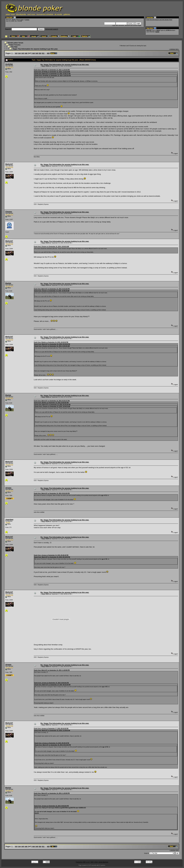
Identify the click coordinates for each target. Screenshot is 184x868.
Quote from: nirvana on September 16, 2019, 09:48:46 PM (51, 555)
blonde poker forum (15, 43)
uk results (58, 14)
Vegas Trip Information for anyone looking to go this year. (35, 49)
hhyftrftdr (9, 64)
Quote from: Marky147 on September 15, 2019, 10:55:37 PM (52, 74)
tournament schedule (45, 14)
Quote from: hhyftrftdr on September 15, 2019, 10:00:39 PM (53, 76)
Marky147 (9, 164)
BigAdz (8, 283)
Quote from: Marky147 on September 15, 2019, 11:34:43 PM (52, 70)
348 (33, 53)
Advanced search (52, 29)
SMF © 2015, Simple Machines (99, 862)
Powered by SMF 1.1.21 (83, 862)
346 (26, 53)
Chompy (9, 212)
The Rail (14, 47)
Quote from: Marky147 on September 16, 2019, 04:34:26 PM (52, 289)
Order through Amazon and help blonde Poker (159, 20)
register (27, 20)
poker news (10, 14)
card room (31, 14)
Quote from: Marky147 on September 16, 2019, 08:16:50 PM (52, 493)
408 (48, 53)
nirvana (8, 488)
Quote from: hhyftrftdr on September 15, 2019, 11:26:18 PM (52, 72)
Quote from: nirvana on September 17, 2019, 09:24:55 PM (51, 729)
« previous (172, 49)
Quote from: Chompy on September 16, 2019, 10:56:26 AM (51, 247)
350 (40, 53)
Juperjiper (9, 520)
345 (23, 53)
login (22, 20)
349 (37, 53)
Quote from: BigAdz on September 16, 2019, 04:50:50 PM (51, 342)
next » (177, 49)
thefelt (157, 32)
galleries (67, 14)
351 (43, 53)
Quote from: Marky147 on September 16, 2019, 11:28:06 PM (52, 670)
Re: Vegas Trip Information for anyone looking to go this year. (65, 65)
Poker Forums (15, 45)
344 (19, 53)
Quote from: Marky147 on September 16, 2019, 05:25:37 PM (52, 401)
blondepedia (21, 14)
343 (16, 53)
